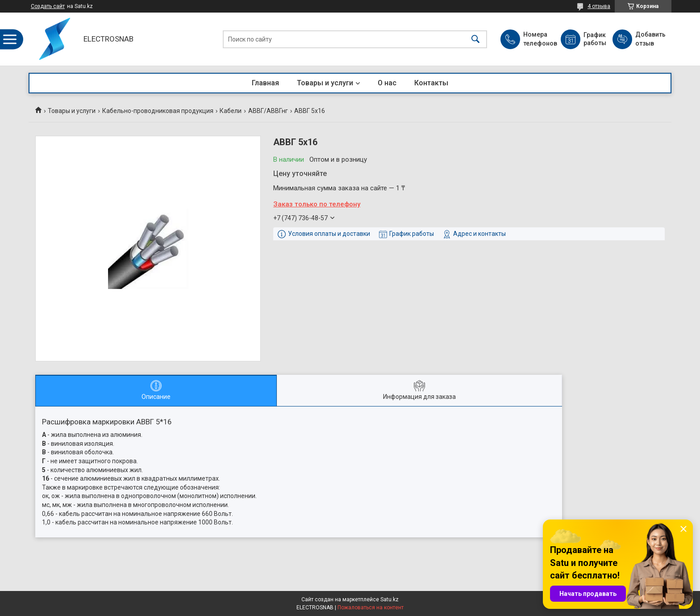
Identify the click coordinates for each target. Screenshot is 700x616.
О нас (387, 83)
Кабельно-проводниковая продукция (158, 111)
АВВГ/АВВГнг (268, 111)
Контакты (431, 83)
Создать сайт (48, 6)
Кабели (231, 111)
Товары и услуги (325, 83)
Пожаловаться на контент (371, 608)
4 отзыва (599, 6)
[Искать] (475, 39)
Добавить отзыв (650, 39)
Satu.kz (390, 599)
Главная (265, 83)
